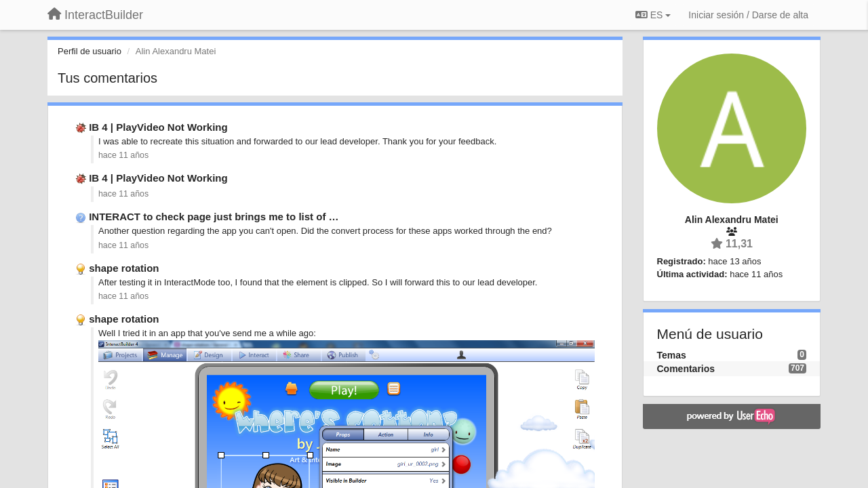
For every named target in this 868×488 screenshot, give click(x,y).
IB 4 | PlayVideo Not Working (158, 127)
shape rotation (124, 268)
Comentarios (686, 369)
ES (653, 15)
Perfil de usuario (90, 51)
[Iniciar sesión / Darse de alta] (748, 15)
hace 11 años (123, 155)
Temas (672, 355)
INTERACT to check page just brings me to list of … (214, 217)
